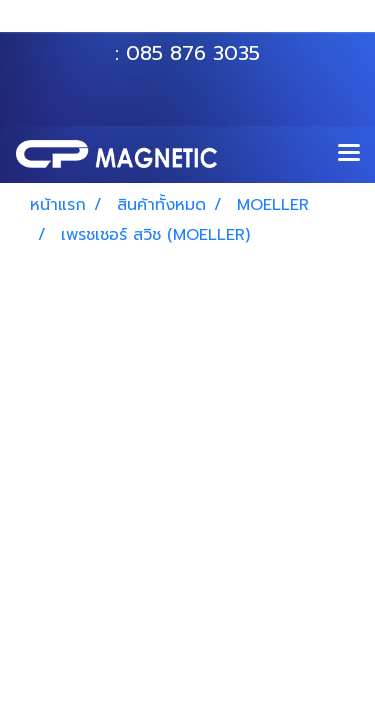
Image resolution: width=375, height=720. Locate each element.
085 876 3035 (193, 53)
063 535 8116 (201, 23)
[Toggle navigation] (349, 154)
